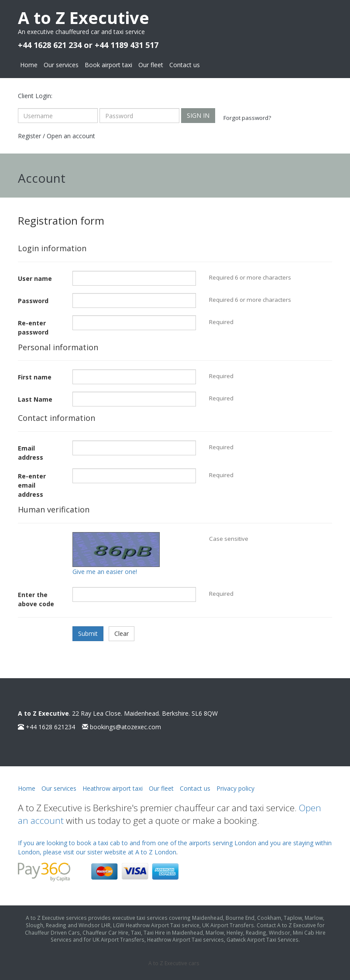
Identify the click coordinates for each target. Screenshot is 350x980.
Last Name (35, 399)
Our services (61, 65)
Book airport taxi (108, 65)
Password (33, 301)
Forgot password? (247, 118)
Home (29, 65)
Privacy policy (235, 788)
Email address (31, 453)
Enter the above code (36, 599)
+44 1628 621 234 (50, 45)
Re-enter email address (32, 485)
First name (35, 377)
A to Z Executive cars (174, 963)
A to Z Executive (84, 18)
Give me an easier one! (105, 572)
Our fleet (151, 65)
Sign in (198, 115)
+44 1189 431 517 (127, 45)
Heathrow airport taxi (113, 788)
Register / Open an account (57, 136)
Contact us (185, 65)
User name (35, 278)
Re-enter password (33, 328)
